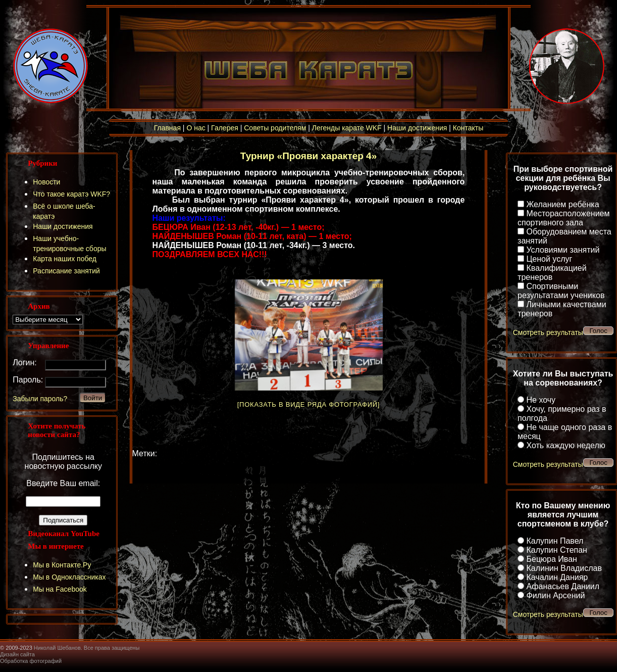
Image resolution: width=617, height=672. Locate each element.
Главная (167, 128)
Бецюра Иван (552, 559)
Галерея (225, 128)
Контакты (468, 128)
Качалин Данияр (557, 577)
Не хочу (541, 400)
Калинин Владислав (564, 568)
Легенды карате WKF (347, 128)
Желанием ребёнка (563, 204)
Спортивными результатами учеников (561, 291)
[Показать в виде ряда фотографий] (308, 404)
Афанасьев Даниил (563, 586)
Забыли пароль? (40, 399)
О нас (196, 128)
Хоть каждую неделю (566, 445)
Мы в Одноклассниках (69, 577)
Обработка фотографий (31, 661)
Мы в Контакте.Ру (62, 565)
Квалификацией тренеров (552, 273)
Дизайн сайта (17, 654)
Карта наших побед (65, 259)
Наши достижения (417, 128)
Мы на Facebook (60, 589)
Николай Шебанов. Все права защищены (87, 648)
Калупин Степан (557, 550)
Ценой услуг (550, 259)
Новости (46, 182)
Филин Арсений (556, 595)
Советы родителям (275, 128)
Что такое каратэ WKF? (71, 194)
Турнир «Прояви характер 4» (308, 156)
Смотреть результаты (548, 332)
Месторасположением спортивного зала (563, 218)
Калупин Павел (555, 541)
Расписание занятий (66, 271)
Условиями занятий (563, 250)
